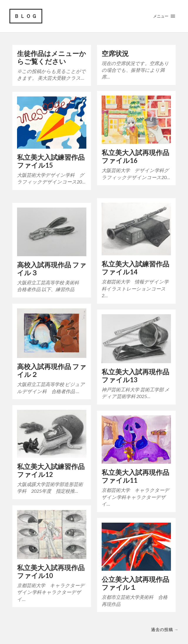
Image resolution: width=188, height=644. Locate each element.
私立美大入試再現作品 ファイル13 (135, 376)
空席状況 (115, 53)
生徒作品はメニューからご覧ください (52, 57)
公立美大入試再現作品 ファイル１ (135, 583)
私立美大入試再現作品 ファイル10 (51, 572)
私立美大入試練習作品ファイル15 (51, 161)
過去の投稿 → (165, 629)
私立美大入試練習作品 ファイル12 (51, 470)
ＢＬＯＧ (26, 16)
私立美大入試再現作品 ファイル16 (135, 157)
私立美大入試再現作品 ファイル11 (135, 476)
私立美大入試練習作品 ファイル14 (135, 268)
